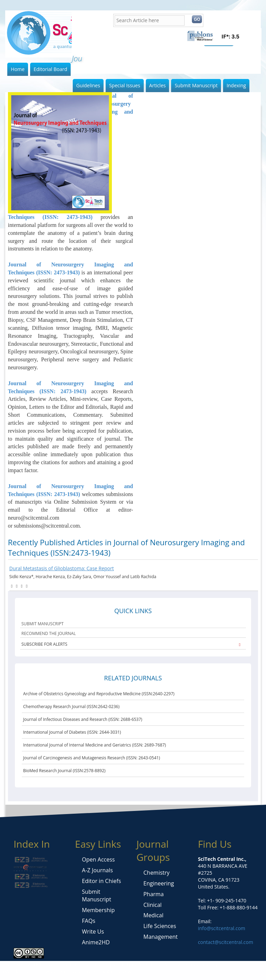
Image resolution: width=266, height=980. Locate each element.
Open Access (99, 859)
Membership (99, 910)
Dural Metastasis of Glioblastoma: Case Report (62, 568)
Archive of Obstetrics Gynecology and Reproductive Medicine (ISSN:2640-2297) (99, 694)
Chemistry (157, 873)
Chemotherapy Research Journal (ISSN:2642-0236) (71, 707)
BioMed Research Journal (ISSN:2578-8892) (64, 771)
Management (161, 937)
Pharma (154, 894)
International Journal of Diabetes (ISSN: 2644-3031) (72, 732)
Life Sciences (160, 926)
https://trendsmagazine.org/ (100, 971)
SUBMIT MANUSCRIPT (43, 624)
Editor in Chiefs (102, 881)
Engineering (159, 883)
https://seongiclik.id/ (23, 964)
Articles (158, 85)
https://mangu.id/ (171, 964)
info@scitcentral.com (221, 928)
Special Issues (125, 85)
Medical (153, 915)
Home (18, 69)
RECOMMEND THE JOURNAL (49, 633)
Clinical (153, 905)
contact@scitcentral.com (225, 942)
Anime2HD (96, 942)
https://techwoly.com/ (44, 971)
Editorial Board (50, 69)
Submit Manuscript (196, 85)
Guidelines (88, 85)
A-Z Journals (97, 870)
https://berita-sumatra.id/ (74, 964)
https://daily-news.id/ (127, 964)
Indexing (236, 85)
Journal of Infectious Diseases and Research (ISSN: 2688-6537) (83, 719)
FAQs (89, 921)
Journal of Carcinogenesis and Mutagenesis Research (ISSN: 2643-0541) (92, 758)
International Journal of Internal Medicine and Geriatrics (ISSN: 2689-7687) (95, 745)
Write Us (93, 932)
